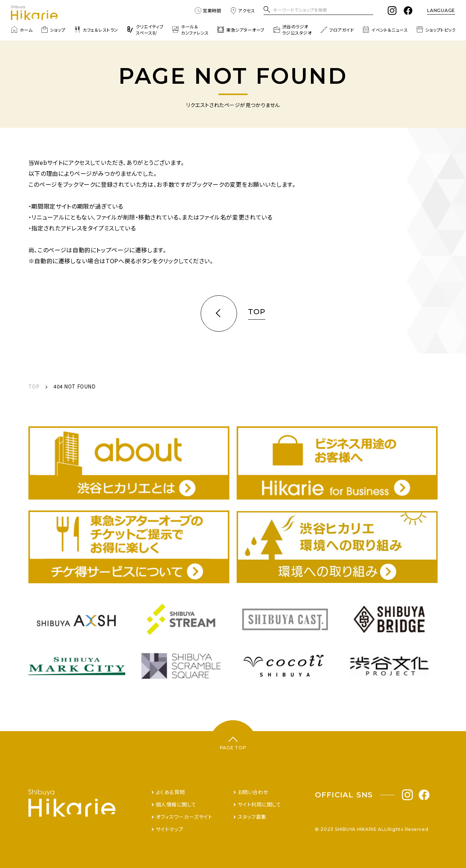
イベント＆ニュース (385, 29)
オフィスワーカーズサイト (184, 817)
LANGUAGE (441, 10)
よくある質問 (170, 792)
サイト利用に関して (260, 804)
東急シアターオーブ (241, 29)
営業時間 (208, 11)
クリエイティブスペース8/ (145, 29)
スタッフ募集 (252, 817)
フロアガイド (337, 29)
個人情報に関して (176, 804)
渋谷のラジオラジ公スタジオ (293, 29)
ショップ (53, 29)
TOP (34, 386)
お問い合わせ (253, 792)
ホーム (22, 29)
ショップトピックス (438, 29)
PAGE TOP (233, 748)
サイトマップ (170, 829)
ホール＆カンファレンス (190, 29)
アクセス (242, 11)
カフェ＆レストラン (96, 29)
